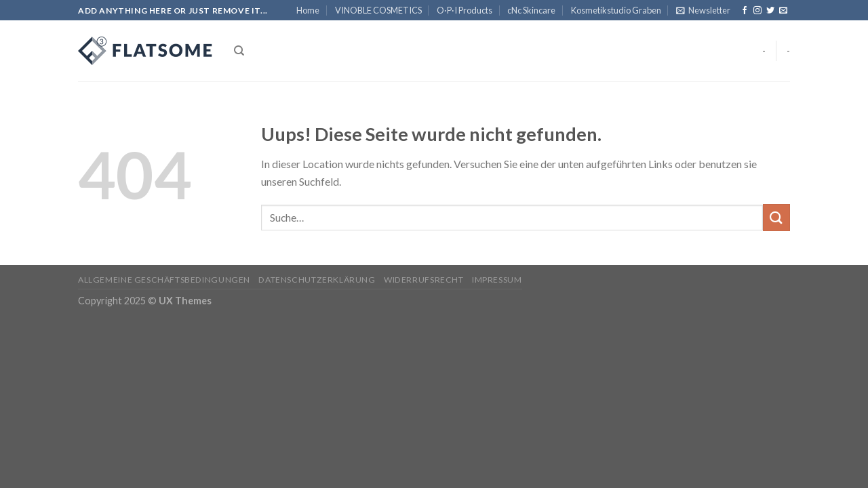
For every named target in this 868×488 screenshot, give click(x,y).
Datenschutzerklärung (317, 280)
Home (308, 10)
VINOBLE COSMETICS (378, 10)
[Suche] (239, 51)
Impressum (497, 280)
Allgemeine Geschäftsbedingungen (164, 280)
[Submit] (776, 217)
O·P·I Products (465, 10)
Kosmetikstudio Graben (616, 10)
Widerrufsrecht (424, 280)
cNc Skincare (531, 10)
